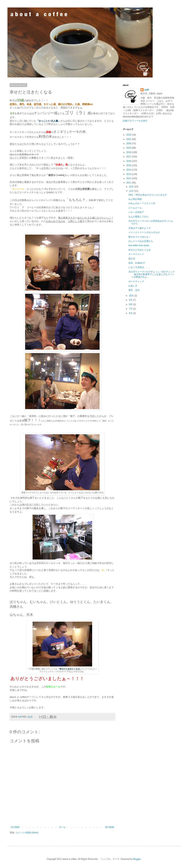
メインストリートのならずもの (144, 232)
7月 (131, 309)
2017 (129, 157)
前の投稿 (110, 827)
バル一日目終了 (136, 212)
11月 (132, 191)
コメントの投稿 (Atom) (27, 833)
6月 (131, 313)
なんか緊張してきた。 (140, 217)
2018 (129, 152)
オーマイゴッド (136, 254)
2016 (129, 161)
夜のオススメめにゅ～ (140, 237)
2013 (129, 174)
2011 (129, 183)
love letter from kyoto (139, 245)
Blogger (137, 859)
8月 (131, 304)
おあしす (133, 286)
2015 (129, 165)
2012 (129, 178)
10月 (132, 296)
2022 (129, 135)
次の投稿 (15, 827)
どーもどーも (135, 208)
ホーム (62, 827)
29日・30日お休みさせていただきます (148, 195)
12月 (132, 187)
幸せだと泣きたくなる (140, 250)
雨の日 (132, 259)
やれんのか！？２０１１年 (142, 203)
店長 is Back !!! (137, 263)
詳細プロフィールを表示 (135, 121)
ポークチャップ (136, 281)
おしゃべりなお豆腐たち (141, 241)
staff (147, 90)
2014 (129, 170)
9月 (131, 300)
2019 (129, 148)
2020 (129, 144)
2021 (129, 139)
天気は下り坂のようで (140, 228)
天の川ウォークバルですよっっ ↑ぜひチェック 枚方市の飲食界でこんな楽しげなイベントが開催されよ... (152, 274)
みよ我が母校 (135, 199)
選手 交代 (134, 290)
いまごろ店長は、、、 (140, 267)
